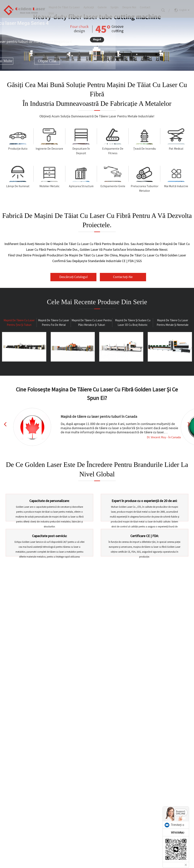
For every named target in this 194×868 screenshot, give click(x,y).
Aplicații (89, 5)
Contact (145, 5)
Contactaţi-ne (119, 286)
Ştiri (51, 11)
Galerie (102, 5)
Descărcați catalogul (78, 281)
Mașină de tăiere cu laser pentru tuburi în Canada (99, 425)
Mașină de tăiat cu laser (64, 5)
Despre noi (129, 5)
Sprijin (114, 5)
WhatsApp (178, 832)
